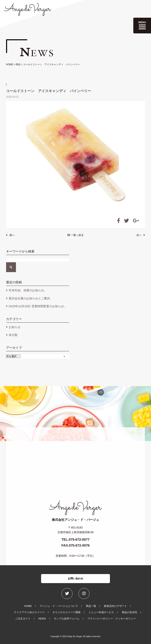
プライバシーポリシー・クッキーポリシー (112, 619)
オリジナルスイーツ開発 (67, 612)
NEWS (42, 619)
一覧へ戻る (75, 235)
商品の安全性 (130, 612)
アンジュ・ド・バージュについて (59, 606)
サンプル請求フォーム (67, 619)
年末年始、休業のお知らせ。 (28, 290)
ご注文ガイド (23, 619)
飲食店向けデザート (116, 606)
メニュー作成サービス (101, 612)
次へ (141, 235)
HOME (10, 64)
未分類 (13, 335)
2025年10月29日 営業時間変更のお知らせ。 (38, 306)
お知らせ (15, 327)
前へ (10, 235)
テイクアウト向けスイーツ (29, 612)
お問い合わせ (75, 578)
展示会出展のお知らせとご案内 (29, 298)
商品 (18, 64)
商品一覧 (91, 606)
